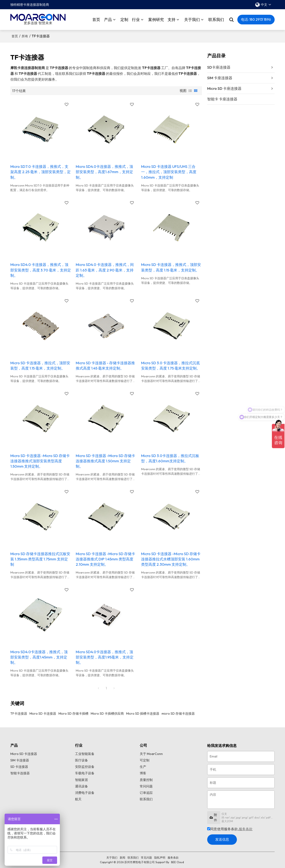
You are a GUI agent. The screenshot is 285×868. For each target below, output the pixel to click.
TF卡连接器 (19, 714)
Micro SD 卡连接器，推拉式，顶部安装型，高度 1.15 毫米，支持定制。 (40, 366)
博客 (143, 773)
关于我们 (192, 19)
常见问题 (146, 858)
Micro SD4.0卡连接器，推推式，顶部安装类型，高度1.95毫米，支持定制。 (105, 657)
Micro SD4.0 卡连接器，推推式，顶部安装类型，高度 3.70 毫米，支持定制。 (41, 270)
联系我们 (216, 19)
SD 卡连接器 (19, 767)
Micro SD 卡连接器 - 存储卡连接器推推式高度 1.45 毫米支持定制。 (105, 366)
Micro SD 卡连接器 (43, 714)
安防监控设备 (85, 767)
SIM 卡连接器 (20, 760)
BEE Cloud (177, 862)
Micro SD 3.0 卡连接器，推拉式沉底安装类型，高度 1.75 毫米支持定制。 (171, 366)
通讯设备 (81, 786)
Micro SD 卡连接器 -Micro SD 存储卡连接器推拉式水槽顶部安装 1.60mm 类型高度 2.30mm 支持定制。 (171, 559)
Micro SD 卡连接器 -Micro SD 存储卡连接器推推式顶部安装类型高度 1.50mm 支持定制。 (40, 461)
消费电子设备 (85, 793)
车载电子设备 (85, 773)
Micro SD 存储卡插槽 (73, 714)
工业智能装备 (85, 754)
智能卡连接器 (20, 773)
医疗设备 (81, 760)
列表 (190, 91)
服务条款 (246, 829)
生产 (143, 767)
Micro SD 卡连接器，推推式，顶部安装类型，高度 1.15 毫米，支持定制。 (171, 267)
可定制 (145, 760)
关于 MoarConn (151, 754)
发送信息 (222, 839)
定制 (124, 19)
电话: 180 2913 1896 (256, 19)
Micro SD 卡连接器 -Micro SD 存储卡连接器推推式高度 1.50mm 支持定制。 (105, 461)
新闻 (122, 858)
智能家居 (81, 780)
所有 (25, 36)
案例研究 (156, 19)
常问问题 (146, 786)
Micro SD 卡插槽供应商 (107, 714)
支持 (172, 19)
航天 (78, 799)
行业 (136, 19)
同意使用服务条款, (230, 829)
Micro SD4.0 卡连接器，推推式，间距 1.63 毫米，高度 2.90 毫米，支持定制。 (105, 270)
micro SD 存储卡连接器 (178, 714)
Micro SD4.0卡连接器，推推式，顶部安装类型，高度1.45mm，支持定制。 (39, 657)
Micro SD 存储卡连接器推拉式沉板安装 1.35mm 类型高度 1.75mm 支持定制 (40, 559)
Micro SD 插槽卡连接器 (143, 714)
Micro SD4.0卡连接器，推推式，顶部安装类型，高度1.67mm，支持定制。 (104, 172)
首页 (96, 19)
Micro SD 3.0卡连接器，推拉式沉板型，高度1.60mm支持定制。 (170, 458)
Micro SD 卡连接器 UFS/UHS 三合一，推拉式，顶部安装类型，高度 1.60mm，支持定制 (169, 172)
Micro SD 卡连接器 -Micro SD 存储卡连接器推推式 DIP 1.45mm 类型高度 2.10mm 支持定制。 (105, 559)
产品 (108, 19)
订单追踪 (146, 793)
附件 (213, 817)
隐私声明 (160, 858)
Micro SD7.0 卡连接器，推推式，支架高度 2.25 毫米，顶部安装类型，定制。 (41, 172)
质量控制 (146, 780)
